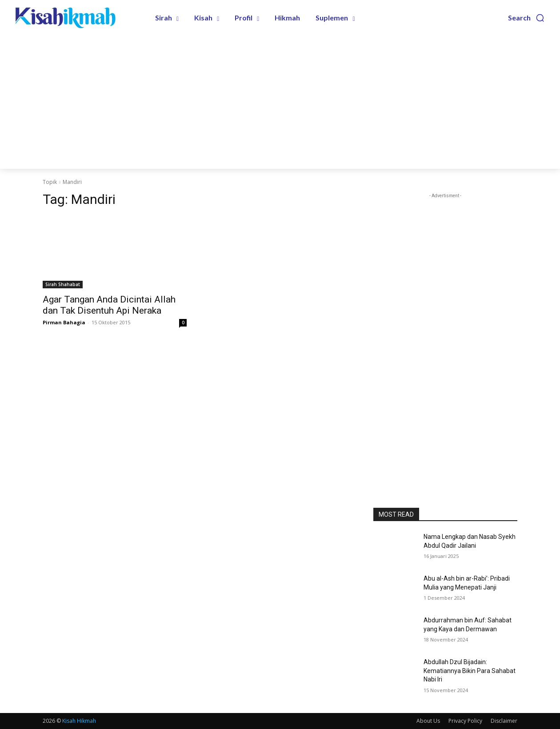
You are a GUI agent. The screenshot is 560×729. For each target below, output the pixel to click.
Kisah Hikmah (79, 721)
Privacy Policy (465, 721)
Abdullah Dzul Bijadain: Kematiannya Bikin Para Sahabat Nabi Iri (470, 671)
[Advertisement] (280, 102)
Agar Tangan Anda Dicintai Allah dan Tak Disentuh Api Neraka (109, 305)
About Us (428, 721)
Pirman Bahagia (64, 322)
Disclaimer (504, 721)
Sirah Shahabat (63, 284)
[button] (526, 18)
